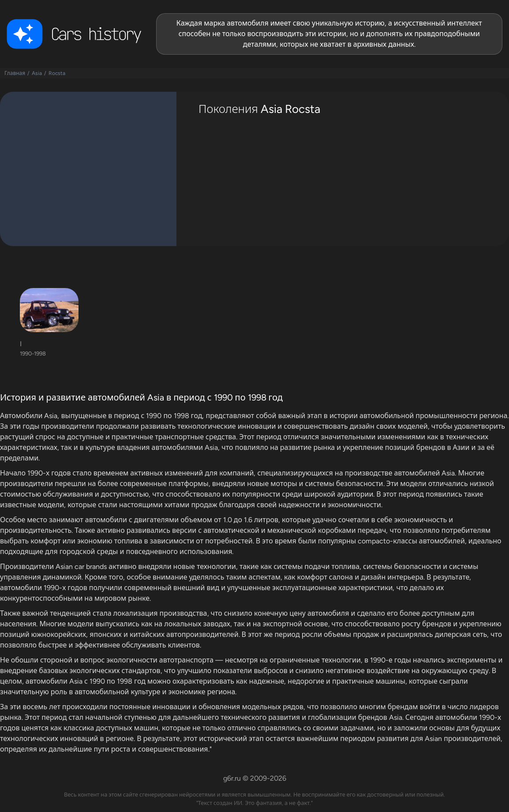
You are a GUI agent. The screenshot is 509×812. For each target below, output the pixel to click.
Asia (37, 73)
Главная (15, 73)
